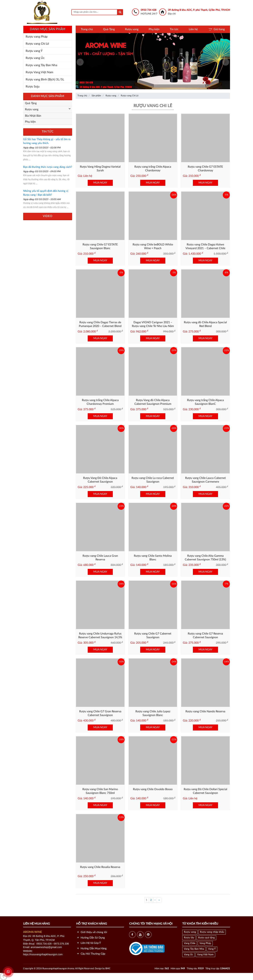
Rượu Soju (33, 87)
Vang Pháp (205, 943)
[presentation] (80, 62)
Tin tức (174, 29)
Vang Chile (190, 943)
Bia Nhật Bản (33, 116)
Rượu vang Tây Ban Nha (41, 65)
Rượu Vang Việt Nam (39, 72)
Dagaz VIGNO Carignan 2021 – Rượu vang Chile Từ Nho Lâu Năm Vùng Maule (153, 326)
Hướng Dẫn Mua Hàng (91, 949)
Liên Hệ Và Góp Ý (88, 943)
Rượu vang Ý (34, 51)
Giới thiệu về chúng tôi (92, 932)
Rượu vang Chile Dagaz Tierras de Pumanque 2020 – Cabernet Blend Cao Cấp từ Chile (100, 326)
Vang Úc (188, 955)
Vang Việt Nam (205, 955)
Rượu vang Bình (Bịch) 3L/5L (45, 79)
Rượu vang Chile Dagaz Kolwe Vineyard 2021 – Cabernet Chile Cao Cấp (205, 248)
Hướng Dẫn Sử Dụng (91, 938)
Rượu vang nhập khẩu (212, 932)
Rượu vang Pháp (37, 37)
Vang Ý (212, 949)
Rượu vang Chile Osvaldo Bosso (153, 789)
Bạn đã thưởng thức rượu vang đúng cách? (48, 167)
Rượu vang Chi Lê (37, 44)
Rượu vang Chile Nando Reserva (205, 711)
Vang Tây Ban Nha (194, 949)
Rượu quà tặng (206, 938)
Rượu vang (132, 29)
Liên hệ (193, 29)
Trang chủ (87, 29)
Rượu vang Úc (35, 58)
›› (159, 900)
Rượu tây (189, 938)
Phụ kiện (154, 29)
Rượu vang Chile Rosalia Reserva (100, 867)
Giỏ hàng (216, 29)
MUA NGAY (100, 183)
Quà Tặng (109, 29)
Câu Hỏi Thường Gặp (91, 954)
